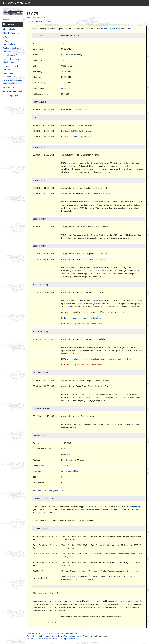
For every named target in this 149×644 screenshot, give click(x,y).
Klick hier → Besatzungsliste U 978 (49, 491)
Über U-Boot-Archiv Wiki (48, 639)
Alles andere (8, 88)
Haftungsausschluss (68, 639)
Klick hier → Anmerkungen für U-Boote (116, 29)
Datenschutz (32, 639)
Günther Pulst (67, 88)
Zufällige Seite (12, 96)
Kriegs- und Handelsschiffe (9, 75)
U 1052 (106, 271)
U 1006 (96, 271)
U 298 (89, 271)
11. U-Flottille (77, 137)
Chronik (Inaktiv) (10, 55)
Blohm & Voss (67, 55)
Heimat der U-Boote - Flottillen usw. (12, 61)
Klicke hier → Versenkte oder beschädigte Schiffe (82, 318)
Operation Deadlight (70, 471)
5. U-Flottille (82, 125)
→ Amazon (73, 539)
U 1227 (85, 205)
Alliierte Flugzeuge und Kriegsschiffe (13, 82)
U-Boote (6, 37)
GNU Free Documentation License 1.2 (70, 636)
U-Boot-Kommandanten (10, 43)
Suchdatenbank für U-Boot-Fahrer (12, 50)
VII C (63, 43)
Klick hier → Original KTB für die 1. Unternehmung (83, 324)
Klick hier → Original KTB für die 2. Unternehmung (83, 365)
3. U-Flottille (76, 131)
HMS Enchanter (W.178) (96, 506)
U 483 (95, 205)
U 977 (30, 22)
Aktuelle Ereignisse (11, 33)
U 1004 (90, 169)
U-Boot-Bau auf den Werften (11, 68)
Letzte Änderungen (14, 91)
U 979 (48, 22)
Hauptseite (10, 29)
